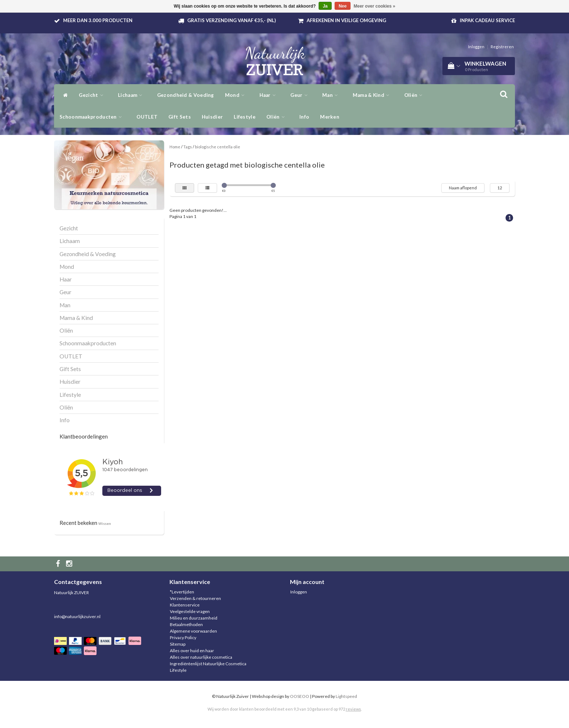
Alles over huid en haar (192, 651)
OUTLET (147, 117)
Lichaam (132, 95)
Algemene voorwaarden (193, 631)
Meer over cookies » (375, 6)
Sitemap (178, 644)
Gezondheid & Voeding (186, 95)
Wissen (105, 523)
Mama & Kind (373, 95)
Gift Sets (180, 117)
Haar (270, 95)
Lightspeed (346, 696)
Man (332, 95)
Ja (325, 6)
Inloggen (476, 47)
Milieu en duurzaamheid (194, 618)
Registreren (502, 47)
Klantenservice (185, 605)
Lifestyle (245, 117)
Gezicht (93, 95)
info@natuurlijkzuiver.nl (77, 616)
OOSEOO (300, 696)
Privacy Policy (183, 637)
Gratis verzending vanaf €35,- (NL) (232, 20)
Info (304, 117)
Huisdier (212, 117)
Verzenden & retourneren (195, 598)
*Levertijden (182, 592)
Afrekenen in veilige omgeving (346, 20)
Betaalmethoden (186, 624)
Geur (301, 95)
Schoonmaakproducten (93, 117)
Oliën (277, 117)
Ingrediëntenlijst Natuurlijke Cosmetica (208, 664)
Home (175, 147)
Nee (343, 6)
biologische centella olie (218, 147)
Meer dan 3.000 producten (98, 20)
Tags (188, 147)
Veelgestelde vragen (190, 611)
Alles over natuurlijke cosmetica (201, 657)
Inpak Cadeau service (487, 20)
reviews (353, 709)
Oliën (415, 95)
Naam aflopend (463, 188)
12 (500, 188)
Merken (330, 117)
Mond (237, 95)
